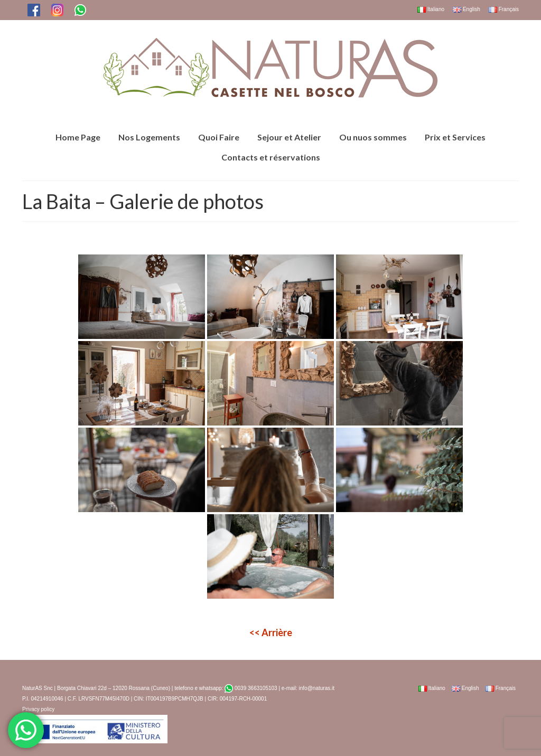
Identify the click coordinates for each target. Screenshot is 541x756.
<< (271, 632)
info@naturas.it (317, 688)
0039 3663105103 (251, 688)
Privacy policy (38, 709)
